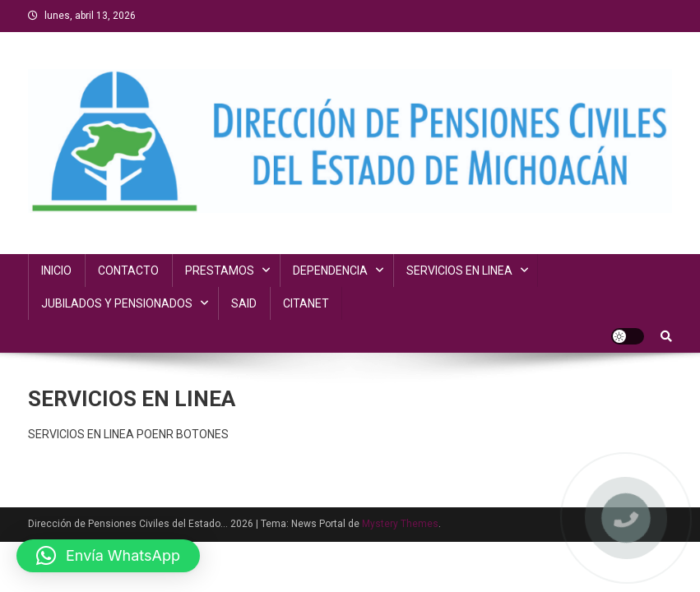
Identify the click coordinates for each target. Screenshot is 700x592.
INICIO (56, 271)
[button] (108, 556)
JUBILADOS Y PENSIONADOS (117, 303)
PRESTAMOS (220, 271)
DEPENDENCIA (330, 271)
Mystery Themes (400, 524)
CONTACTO (128, 271)
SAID (244, 303)
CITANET (306, 303)
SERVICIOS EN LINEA (459, 271)
